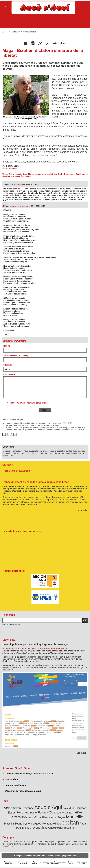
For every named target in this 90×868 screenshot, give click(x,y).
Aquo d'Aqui (48, 807)
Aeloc (8, 808)
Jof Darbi (77, 174)
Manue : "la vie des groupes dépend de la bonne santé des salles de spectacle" (39, 428)
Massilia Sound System (18, 824)
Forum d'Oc (46, 812)
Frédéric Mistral (63, 813)
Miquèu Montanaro (44, 824)
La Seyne (60, 817)
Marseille (75, 817)
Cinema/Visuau (30, 32)
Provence (49, 828)
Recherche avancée (11, 625)
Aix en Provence (23, 808)
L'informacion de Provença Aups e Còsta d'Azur (28, 774)
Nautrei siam (11, 779)
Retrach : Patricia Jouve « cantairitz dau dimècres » (26, 425)
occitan (70, 823)
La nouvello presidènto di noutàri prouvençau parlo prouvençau (32, 423)
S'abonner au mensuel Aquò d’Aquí (22, 791)
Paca (83, 824)
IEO (24, 817)
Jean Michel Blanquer (40, 817)
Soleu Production (23, 176)
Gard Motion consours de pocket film (40, 174)
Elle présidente (15, 174)
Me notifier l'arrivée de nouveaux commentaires (28, 403)
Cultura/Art (16, 32)
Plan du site (34, 863)
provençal (36, 828)
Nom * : (7, 346)
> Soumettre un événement (16, 471)
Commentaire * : (10, 374)
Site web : (8, 365)
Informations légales (15, 785)
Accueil (5, 32)
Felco (20, 813)
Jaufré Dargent (65, 174)
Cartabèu (8, 465)
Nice (58, 824)
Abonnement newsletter (9, 863)
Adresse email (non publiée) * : (17, 355)
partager (60, 43)
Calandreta (69, 808)
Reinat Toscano (64, 828)
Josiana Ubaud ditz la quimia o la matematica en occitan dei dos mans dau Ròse (39, 430)
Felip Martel (31, 813)
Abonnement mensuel (23, 863)
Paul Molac (23, 828)
